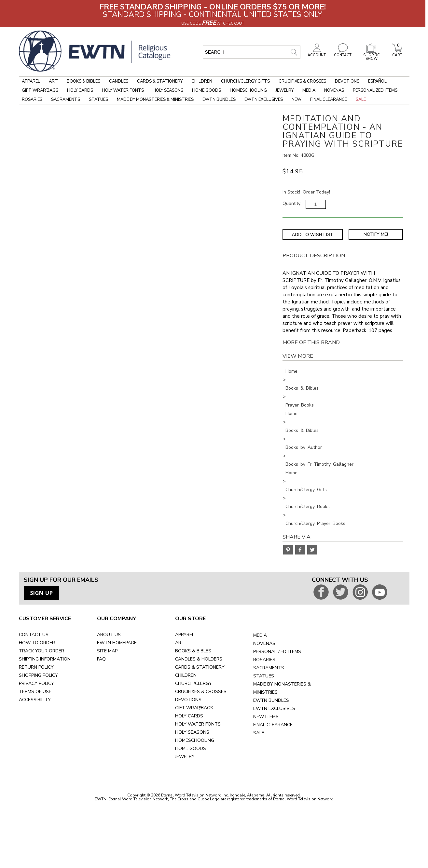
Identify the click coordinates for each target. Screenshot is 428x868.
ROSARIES (264, 660)
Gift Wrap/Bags (40, 90)
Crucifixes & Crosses (302, 81)
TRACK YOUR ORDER (41, 651)
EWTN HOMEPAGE (117, 643)
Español (377, 81)
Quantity (291, 203)
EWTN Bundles (219, 100)
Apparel (31, 81)
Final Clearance (329, 100)
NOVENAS (264, 643)
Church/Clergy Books (308, 507)
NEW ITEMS (266, 717)
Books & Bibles (83, 81)
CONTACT (343, 53)
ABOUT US (109, 635)
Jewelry (285, 90)
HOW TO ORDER (37, 643)
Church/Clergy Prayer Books (315, 523)
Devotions (347, 81)
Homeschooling (248, 90)
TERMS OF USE (35, 692)
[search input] (252, 52)
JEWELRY (185, 757)
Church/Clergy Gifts (245, 81)
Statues (98, 100)
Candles (119, 81)
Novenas (334, 90)
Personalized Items (375, 90)
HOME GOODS (191, 748)
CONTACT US (34, 635)
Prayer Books (300, 405)
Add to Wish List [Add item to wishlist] (312, 234)
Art (53, 81)
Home (291, 371)
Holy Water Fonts (123, 90)
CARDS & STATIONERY (200, 667)
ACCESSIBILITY (35, 700)
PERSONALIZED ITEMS (277, 652)
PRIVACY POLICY (36, 683)
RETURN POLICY (36, 667)
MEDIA (260, 635)
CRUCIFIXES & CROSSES (201, 692)
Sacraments (66, 100)
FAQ (101, 659)
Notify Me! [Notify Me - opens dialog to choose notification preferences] (376, 234)
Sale (361, 100)
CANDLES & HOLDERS (199, 659)
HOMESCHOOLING (195, 740)
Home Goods (207, 90)
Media (309, 90)
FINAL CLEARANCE (273, 725)
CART (397, 53)
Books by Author (304, 447)
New (297, 100)
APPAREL (185, 635)
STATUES (264, 676)
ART (180, 643)
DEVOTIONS (188, 700)
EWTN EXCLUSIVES (274, 708)
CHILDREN (186, 675)
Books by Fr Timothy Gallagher (319, 464)
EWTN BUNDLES (271, 700)
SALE (259, 733)
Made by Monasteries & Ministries (155, 100)
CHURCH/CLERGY (193, 683)
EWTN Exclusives (264, 100)
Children (202, 81)
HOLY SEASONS (192, 732)
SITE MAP (107, 651)
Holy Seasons (168, 90)
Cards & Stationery (160, 81)
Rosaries (32, 100)
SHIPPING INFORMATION (45, 659)
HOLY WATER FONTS (198, 724)
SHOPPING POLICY (38, 675)
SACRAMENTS (269, 668)
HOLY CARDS (189, 716)
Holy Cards (80, 90)
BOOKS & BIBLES (193, 651)
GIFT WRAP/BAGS (194, 708)
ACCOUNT (317, 53)
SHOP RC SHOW (371, 55)
